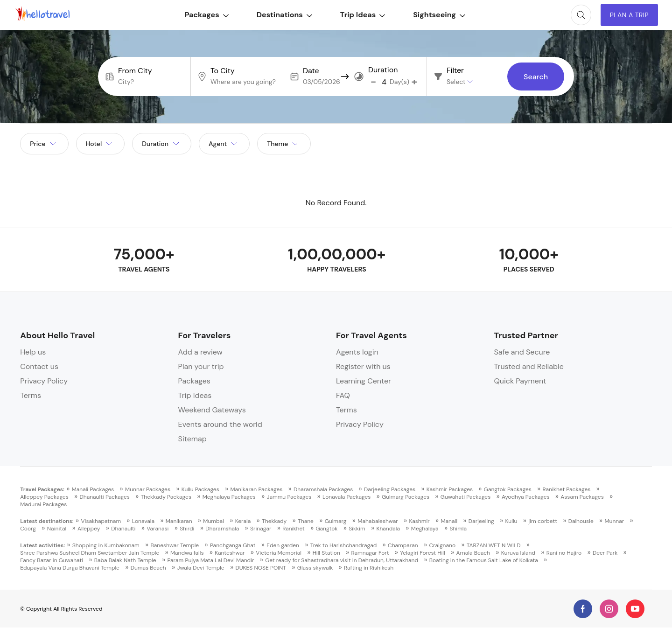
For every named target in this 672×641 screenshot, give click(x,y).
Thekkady (274, 521)
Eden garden (283, 545)
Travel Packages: (42, 489)
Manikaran (179, 521)
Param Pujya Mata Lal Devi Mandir (210, 560)
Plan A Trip (629, 15)
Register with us (363, 366)
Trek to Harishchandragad (344, 545)
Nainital (57, 529)
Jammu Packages (289, 497)
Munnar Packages (148, 489)
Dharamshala (222, 529)
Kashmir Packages (450, 489)
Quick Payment (520, 381)
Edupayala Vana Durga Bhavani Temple (70, 568)
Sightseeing (439, 15)
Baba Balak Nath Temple (125, 560)
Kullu (511, 521)
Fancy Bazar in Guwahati (52, 560)
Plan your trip (201, 366)
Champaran (403, 545)
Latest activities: (42, 545)
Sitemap (192, 439)
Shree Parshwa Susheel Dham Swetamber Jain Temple (90, 553)
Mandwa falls (187, 553)
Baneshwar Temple (175, 545)
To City (223, 71)
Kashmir (420, 521)
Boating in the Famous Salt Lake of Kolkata (484, 560)
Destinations (284, 15)
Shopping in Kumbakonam (106, 545)
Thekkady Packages (166, 497)
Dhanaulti (123, 529)
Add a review (200, 352)
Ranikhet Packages (567, 489)
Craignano (442, 545)
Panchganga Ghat (233, 545)
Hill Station (326, 553)
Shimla (458, 529)
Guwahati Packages (465, 497)
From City (135, 71)
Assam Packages (582, 497)
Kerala (243, 521)
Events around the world (220, 424)
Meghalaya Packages (229, 497)
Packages (207, 15)
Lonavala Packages (346, 497)
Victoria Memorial (279, 553)
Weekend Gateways (212, 410)
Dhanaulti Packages (104, 497)
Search (536, 77)
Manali (449, 521)
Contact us (39, 366)
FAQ (343, 395)
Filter (455, 70)
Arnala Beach (473, 553)
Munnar (614, 521)
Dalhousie (581, 521)
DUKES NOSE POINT (261, 568)
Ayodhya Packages (526, 497)
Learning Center (364, 381)
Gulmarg (336, 521)
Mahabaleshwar (378, 521)
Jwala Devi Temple (200, 568)
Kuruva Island (518, 553)
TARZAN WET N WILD (494, 545)
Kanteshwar (230, 553)
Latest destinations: (47, 521)
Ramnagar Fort (370, 553)
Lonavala (143, 521)
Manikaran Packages (256, 489)
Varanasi (157, 529)
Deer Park (605, 553)
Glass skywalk (315, 568)
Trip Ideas (363, 15)
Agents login (357, 352)
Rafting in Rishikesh (369, 568)
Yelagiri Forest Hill (422, 553)
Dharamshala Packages (323, 489)
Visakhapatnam (101, 521)
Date (311, 71)
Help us (33, 352)
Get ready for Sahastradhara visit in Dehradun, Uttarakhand (342, 560)
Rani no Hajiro (564, 553)
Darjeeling (481, 521)
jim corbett (543, 521)
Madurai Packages (43, 504)
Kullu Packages (200, 489)
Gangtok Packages (508, 489)
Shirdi (187, 529)
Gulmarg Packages (406, 497)
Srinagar (261, 529)
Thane (306, 521)
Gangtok (326, 529)
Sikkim (357, 529)
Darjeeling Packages (390, 489)
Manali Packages (93, 489)
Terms (31, 395)
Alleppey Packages (44, 497)
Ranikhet (294, 529)
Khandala (388, 529)
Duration (383, 70)
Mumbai (213, 521)
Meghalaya (425, 529)
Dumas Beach (148, 568)
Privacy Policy (44, 381)
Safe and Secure (522, 352)
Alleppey (89, 529)
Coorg (28, 529)
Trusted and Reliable (528, 366)
